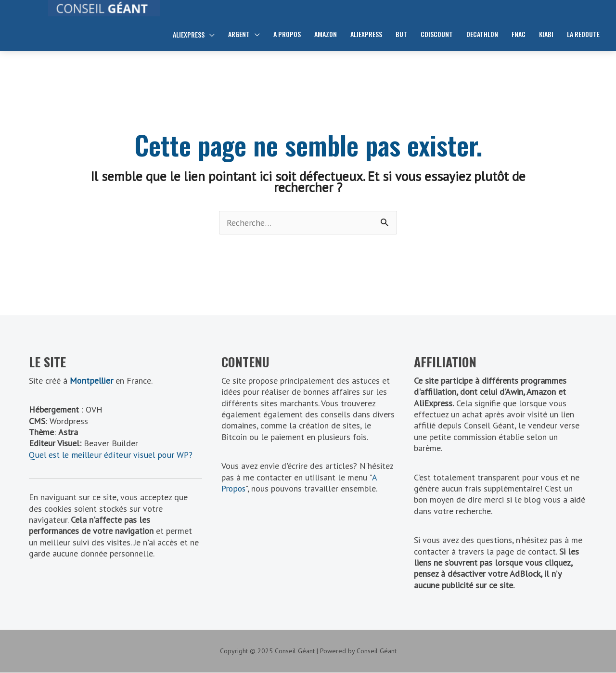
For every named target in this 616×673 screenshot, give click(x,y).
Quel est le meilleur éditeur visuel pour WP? (111, 455)
